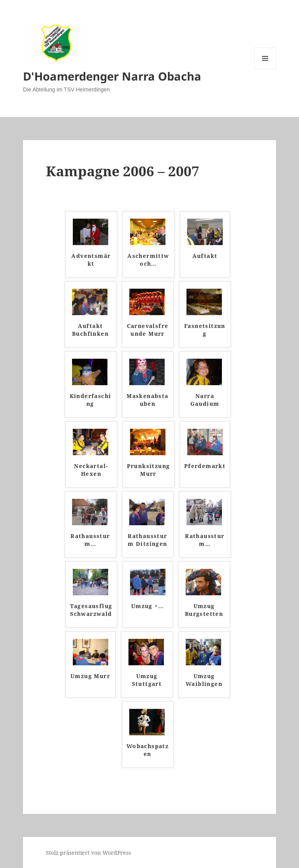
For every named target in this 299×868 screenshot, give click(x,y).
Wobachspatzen (148, 750)
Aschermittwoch (148, 260)
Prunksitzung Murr (149, 470)
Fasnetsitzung (205, 330)
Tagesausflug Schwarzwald (91, 610)
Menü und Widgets (265, 69)
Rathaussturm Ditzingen (147, 540)
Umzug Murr (90, 676)
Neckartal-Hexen (91, 470)
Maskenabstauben (147, 400)
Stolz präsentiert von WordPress (88, 853)
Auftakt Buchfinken (90, 330)
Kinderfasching (91, 400)
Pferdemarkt (205, 466)
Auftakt (205, 256)
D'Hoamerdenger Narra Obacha (112, 76)
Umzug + (148, 606)
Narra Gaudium (205, 400)
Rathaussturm (90, 540)
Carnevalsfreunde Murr (148, 330)
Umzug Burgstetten (204, 610)
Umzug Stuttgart (147, 680)
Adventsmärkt (91, 260)
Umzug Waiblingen (204, 680)
